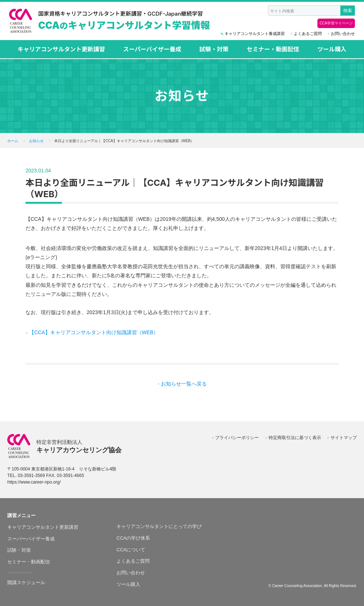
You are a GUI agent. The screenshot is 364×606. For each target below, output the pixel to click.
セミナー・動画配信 (273, 49)
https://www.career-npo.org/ (34, 482)
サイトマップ (344, 438)
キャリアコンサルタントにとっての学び (159, 526)
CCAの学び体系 (133, 538)
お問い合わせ (343, 34)
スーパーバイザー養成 (152, 49)
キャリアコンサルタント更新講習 (61, 49)
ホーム (13, 141)
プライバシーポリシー (237, 438)
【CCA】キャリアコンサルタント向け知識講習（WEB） (94, 332)
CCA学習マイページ (336, 23)
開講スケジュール (26, 582)
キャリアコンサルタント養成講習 (255, 34)
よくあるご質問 (308, 34)
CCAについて (131, 550)
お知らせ (36, 141)
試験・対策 (214, 49)
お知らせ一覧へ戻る (184, 384)
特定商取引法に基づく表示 (295, 438)
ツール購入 (332, 49)
